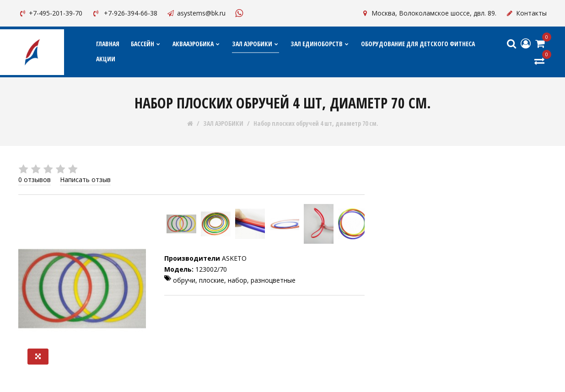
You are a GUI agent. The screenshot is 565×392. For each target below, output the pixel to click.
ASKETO (234, 258)
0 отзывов (35, 180)
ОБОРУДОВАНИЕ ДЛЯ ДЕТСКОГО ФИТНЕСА (418, 44)
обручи (184, 280)
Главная (108, 44)
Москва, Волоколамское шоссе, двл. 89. (429, 13)
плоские (212, 280)
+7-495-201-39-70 (50, 13)
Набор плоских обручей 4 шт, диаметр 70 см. (316, 124)
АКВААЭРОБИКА (196, 44)
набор (237, 280)
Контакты (526, 13)
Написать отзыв (85, 180)
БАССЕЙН (146, 44)
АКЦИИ (106, 59)
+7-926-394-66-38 (124, 13)
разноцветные (273, 280)
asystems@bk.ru (196, 13)
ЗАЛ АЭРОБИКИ (256, 44)
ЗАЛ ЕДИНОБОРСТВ (320, 44)
